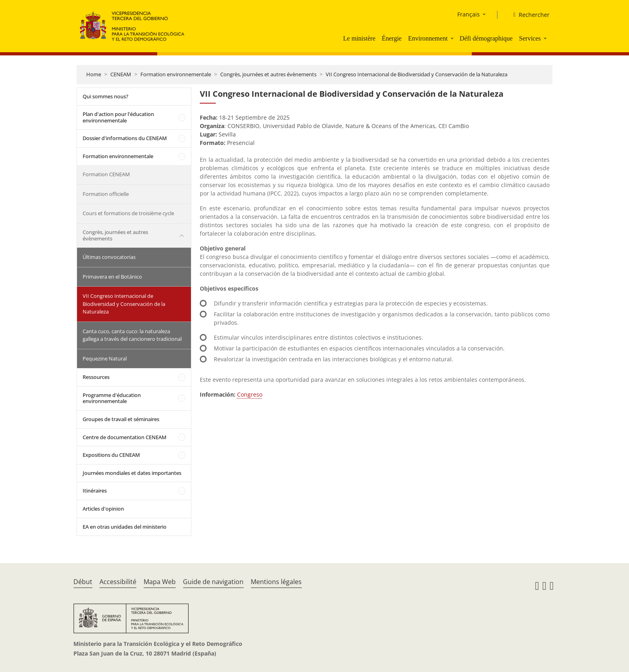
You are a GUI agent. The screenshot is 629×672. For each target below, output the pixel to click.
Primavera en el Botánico (112, 277)
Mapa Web (160, 582)
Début (83, 582)
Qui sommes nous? (106, 96)
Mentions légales (276, 582)
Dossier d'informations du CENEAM (125, 138)
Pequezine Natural (105, 358)
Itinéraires (95, 491)
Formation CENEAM (106, 174)
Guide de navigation (213, 582)
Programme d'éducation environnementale (112, 398)
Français (469, 14)
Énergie (392, 38)
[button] (453, 38)
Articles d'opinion (103, 509)
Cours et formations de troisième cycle (128, 213)
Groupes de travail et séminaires (121, 419)
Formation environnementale (176, 74)
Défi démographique (486, 38)
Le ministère (359, 38)
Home (94, 74)
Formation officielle (106, 194)
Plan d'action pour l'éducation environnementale (118, 117)
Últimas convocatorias (109, 257)
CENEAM (121, 74)
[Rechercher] (528, 15)
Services (530, 38)
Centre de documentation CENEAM (125, 437)
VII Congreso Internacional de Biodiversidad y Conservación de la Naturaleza (417, 74)
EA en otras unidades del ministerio (125, 527)
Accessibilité (118, 582)
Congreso (250, 394)
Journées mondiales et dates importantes (132, 473)
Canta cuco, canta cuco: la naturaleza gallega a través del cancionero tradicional (132, 335)
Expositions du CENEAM (111, 455)
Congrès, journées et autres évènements (268, 74)
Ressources (96, 377)
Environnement (428, 38)
